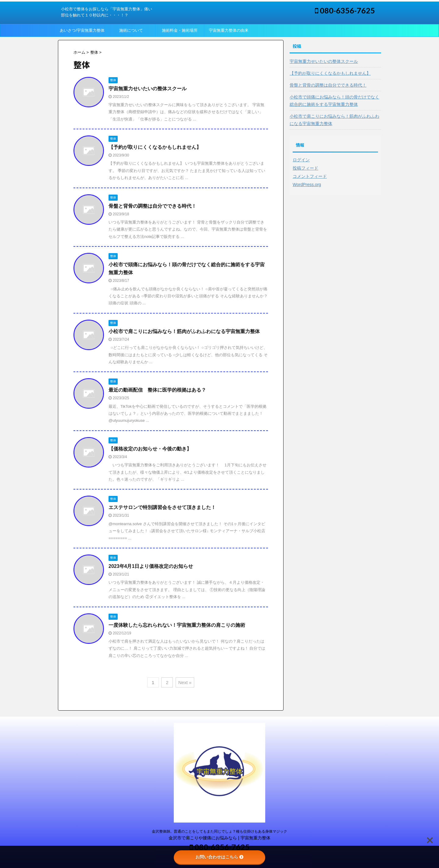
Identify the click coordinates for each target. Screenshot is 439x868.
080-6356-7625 (345, 10)
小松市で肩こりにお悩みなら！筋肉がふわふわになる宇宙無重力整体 (184, 331)
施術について (131, 30)
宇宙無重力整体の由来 (229, 30)
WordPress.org (307, 185)
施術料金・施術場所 (180, 30)
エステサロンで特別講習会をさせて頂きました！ (162, 507)
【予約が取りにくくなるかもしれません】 (155, 147)
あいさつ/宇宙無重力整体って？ (82, 32)
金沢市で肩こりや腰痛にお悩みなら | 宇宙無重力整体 (220, 838)
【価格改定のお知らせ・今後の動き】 (150, 449)
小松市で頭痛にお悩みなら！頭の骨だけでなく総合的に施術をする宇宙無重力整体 (334, 101)
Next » (185, 682)
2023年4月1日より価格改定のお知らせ (151, 566)
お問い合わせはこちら (220, 857)
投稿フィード (305, 168)
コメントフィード (310, 176)
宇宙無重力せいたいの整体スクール (148, 89)
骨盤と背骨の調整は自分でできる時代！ (152, 206)
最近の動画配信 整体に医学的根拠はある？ (157, 390)
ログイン (301, 160)
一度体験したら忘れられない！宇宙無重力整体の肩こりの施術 (177, 625)
